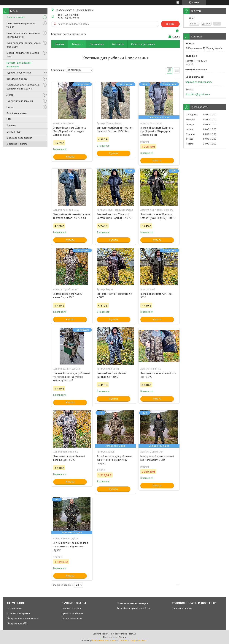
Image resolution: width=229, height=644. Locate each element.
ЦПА (9, 119)
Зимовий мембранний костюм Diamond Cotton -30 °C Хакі (115, 129)
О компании (97, 44)
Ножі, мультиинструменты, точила (21, 25)
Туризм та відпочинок (19, 73)
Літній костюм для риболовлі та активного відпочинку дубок (71, 546)
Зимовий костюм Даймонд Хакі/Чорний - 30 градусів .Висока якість (70, 131)
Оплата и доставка (143, 44)
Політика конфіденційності (134, 640)
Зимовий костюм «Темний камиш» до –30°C (69, 458)
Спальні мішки (14, 132)
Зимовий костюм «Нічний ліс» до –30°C (158, 375)
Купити (70, 157)
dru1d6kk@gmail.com (198, 94)
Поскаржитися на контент (105, 640)
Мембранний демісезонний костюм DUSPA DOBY (157, 458)
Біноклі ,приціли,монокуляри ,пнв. (23, 55)
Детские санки (14, 608)
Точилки (11, 125)
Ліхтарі (10, 95)
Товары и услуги (16, 17)
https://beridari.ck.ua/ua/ (199, 82)
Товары (76, 44)
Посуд (10, 107)
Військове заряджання (19, 138)
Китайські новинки (17, 113)
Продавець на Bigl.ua (114, 637)
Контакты (118, 44)
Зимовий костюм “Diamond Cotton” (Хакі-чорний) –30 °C (158, 216)
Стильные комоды (71, 608)
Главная (59, 44)
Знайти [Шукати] (170, 24)
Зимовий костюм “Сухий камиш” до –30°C (68, 296)
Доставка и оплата (17, 144)
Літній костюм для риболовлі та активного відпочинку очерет (114, 460)
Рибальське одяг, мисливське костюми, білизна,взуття (23, 87)
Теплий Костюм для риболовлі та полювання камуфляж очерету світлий (72, 377)
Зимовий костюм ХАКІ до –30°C (157, 296)
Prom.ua (132, 634)
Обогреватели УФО (17, 623)
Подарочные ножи (72, 618)
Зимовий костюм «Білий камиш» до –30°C (111, 375)
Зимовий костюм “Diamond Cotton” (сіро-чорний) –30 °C (114, 216)
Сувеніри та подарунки (20, 101)
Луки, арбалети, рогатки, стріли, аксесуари (24, 45)
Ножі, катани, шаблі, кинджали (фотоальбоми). (23, 35)
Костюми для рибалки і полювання (20, 65)
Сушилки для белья (72, 613)
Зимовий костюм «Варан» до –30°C (114, 296)
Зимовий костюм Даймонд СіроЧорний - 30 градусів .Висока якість (157, 131)
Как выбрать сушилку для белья (134, 608)
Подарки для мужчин (18, 613)
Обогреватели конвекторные (22, 618)
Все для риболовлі (17, 79)
